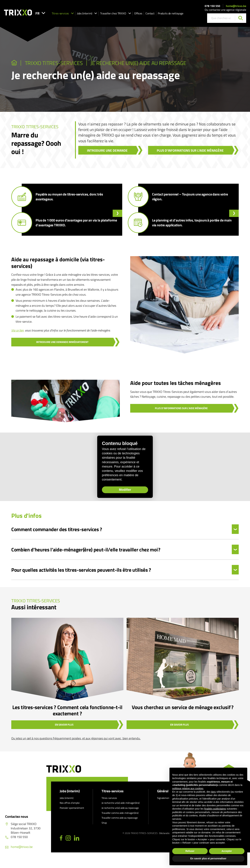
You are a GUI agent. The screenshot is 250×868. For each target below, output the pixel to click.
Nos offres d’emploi (70, 803)
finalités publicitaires (215, 809)
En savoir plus (64, 725)
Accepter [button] (227, 851)
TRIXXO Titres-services (54, 63)
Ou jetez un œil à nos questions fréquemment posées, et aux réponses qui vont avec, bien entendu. (76, 738)
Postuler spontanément (72, 808)
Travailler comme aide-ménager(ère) (120, 813)
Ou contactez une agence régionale (225, 11)
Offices (145, 14)
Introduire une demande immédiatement (62, 342)
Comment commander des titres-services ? (57, 529)
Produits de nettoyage (177, 14)
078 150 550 (212, 7)
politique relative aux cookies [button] (188, 788)
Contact (157, 14)
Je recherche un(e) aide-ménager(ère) (121, 803)
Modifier (116, 491)
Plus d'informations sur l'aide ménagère (190, 150)
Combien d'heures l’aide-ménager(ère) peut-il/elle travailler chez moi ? (86, 550)
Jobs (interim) (94, 14)
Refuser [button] (190, 851)
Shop (104, 823)
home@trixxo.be (236, 7)
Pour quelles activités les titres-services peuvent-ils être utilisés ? (81, 570)
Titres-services (69, 14)
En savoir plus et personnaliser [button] (208, 858)
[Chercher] (241, 19)
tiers (213, 792)
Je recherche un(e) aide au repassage (138, 63)
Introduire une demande (107, 150)
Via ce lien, (18, 330)
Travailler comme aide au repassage (120, 818)
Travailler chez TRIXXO (122, 14)
